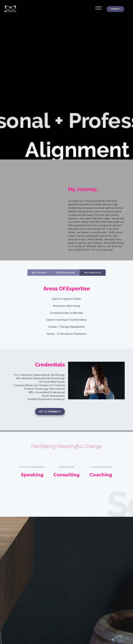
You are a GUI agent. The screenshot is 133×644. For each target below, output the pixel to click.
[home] (8, 9)
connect (115, 9)
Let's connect (50, 412)
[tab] (39, 273)
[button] (98, 7)
